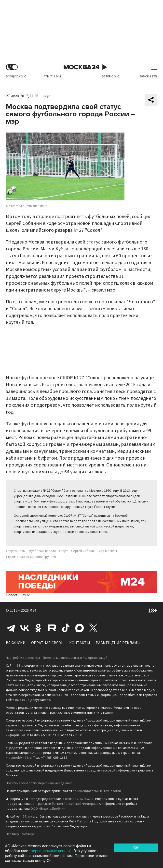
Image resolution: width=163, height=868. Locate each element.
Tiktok (66, 628)
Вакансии (16, 643)
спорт (63, 551)
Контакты (80, 643)
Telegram (11, 628)
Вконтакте (25, 628)
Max (80, 628)
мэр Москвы (108, 551)
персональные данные (51, 851)
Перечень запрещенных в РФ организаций (75, 658)
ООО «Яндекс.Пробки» (48, 809)
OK (136, 848)
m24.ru (19, 666)
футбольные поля (42, 551)
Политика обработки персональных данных (39, 783)
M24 (33, 611)
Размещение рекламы (118, 643)
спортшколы (16, 551)
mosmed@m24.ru (19, 758)
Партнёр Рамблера (20, 834)
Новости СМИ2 (18, 595)
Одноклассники (38, 628)
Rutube (52, 628)
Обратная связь (47, 643)
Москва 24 (81, 67)
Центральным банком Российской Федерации (65, 804)
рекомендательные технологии (97, 791)
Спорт (46, 96)
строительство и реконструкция (31, 557)
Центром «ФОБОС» (79, 799)
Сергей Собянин (83, 551)
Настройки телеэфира (23, 658)
